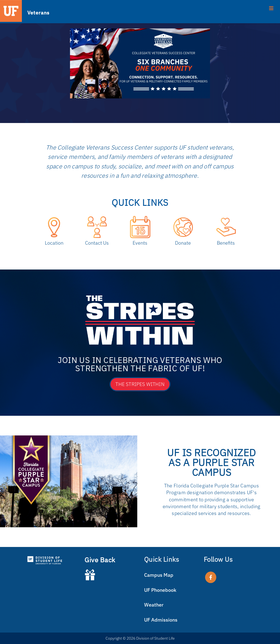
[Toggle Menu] (140, 8)
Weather (154, 605)
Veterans (38, 12)
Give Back (100, 560)
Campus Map (159, 575)
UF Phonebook (160, 590)
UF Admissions (161, 620)
